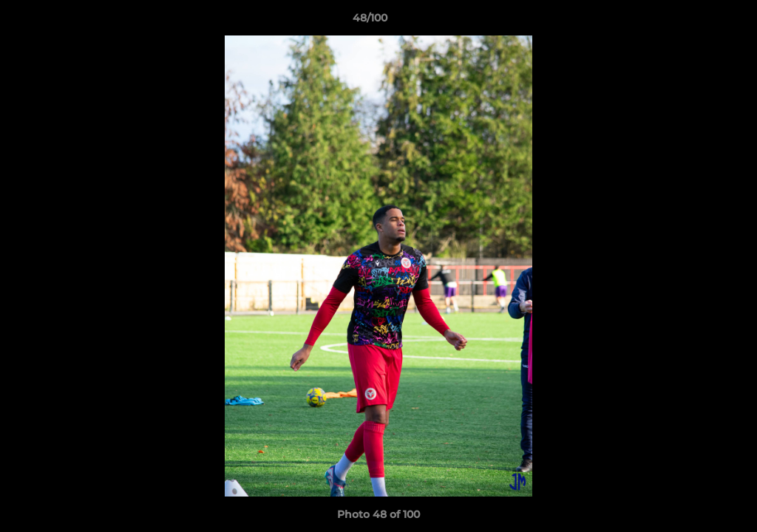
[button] (695, 21)
